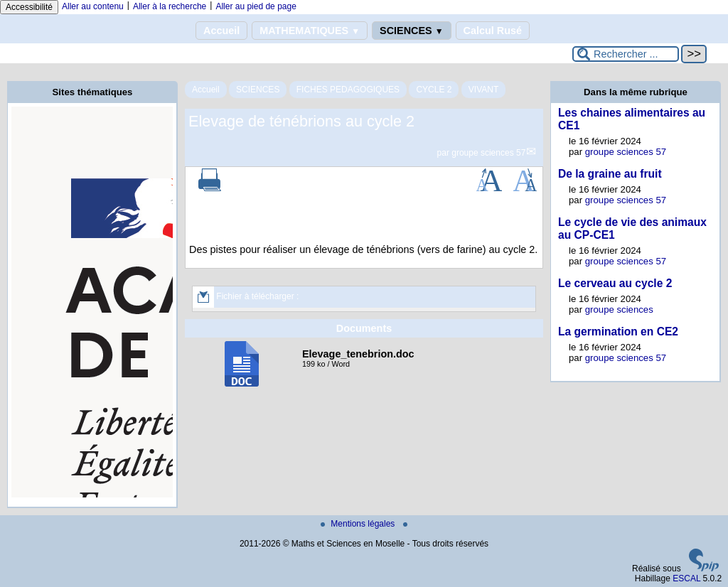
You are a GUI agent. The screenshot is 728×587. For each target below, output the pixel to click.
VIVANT (483, 90)
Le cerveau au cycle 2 (615, 283)
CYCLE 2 (434, 90)
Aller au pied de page (256, 6)
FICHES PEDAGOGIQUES (348, 90)
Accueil (221, 31)
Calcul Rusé (493, 31)
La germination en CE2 (618, 332)
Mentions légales (359, 524)
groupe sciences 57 (488, 153)
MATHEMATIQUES (310, 31)
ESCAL (686, 578)
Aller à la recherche (170, 6)
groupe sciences (619, 309)
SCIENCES (411, 31)
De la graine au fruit (610, 174)
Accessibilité (29, 7)
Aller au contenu (93, 6)
